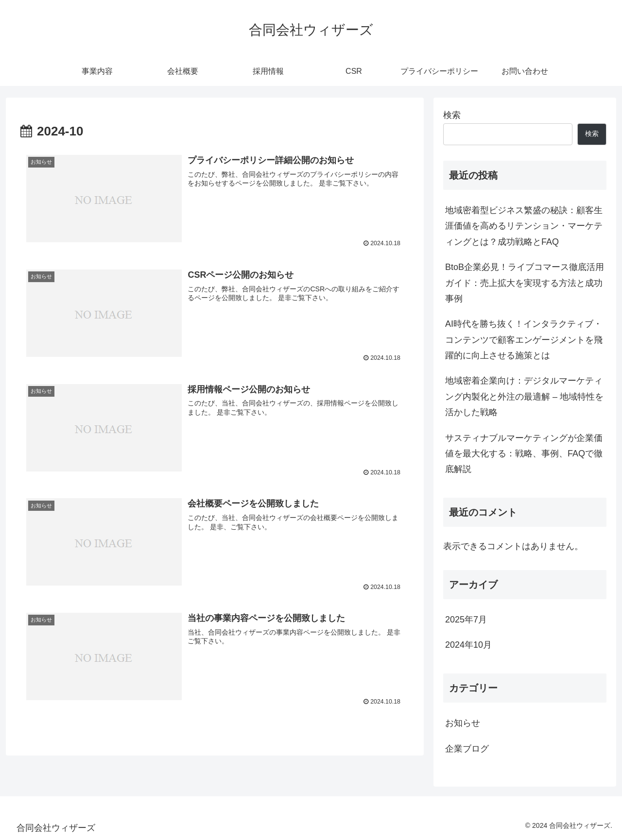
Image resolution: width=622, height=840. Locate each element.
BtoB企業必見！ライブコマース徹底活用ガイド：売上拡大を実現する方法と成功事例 (525, 283)
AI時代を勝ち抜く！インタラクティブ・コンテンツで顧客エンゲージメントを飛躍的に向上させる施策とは (524, 340)
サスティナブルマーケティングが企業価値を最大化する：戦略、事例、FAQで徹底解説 (524, 454)
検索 (452, 115)
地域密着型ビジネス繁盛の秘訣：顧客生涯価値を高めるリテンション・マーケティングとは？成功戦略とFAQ (524, 226)
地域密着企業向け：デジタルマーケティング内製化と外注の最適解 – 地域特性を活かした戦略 (524, 396)
